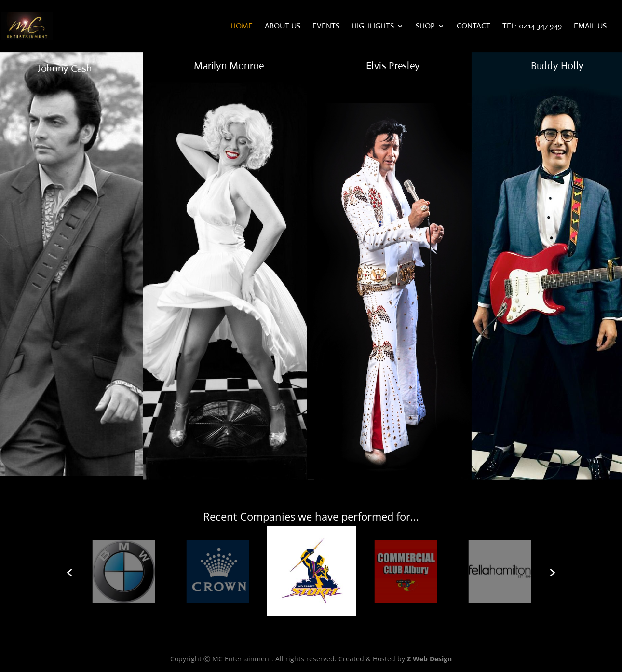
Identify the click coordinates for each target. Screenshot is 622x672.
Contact (473, 27)
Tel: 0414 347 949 (532, 27)
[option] (312, 573)
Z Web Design (429, 659)
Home (242, 27)
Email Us (590, 27)
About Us (283, 27)
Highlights (373, 27)
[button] (69, 573)
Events (326, 27)
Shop (425, 27)
